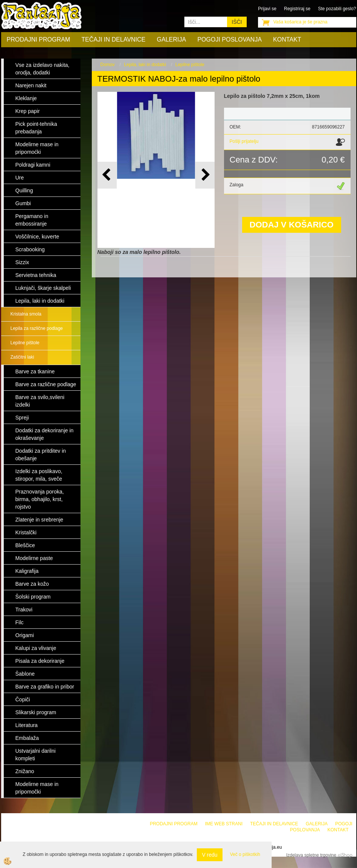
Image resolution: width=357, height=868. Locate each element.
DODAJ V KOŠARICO (292, 225)
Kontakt (287, 39)
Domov (108, 65)
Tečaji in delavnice (114, 39)
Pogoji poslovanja (229, 39)
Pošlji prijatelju (244, 141)
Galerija (171, 39)
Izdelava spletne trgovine (311, 855)
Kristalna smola (26, 314)
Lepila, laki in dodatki (145, 65)
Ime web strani (224, 824)
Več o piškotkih (245, 854)
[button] (205, 175)
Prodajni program (39, 39)
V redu (209, 855)
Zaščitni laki (22, 357)
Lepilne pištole (25, 343)
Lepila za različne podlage (37, 328)
